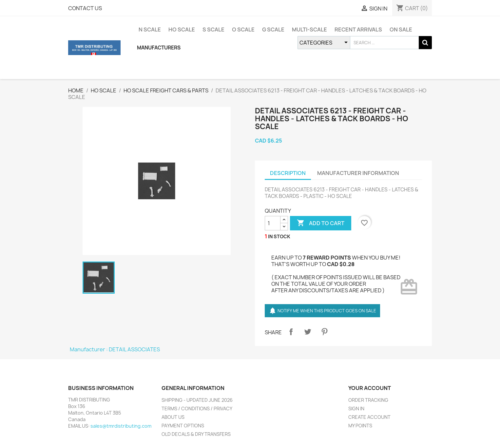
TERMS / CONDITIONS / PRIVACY (197, 409)
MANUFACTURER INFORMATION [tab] (358, 173)
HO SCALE (182, 29)
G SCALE (273, 29)
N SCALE (150, 29)
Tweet (308, 332)
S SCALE (213, 29)
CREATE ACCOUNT (369, 417)
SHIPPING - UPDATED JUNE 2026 (197, 400)
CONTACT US (85, 8)
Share (291, 332)
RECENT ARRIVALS (358, 29)
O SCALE (243, 29)
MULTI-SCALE (309, 29)
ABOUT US (173, 417)
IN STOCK (279, 236)
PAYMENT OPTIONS (183, 426)
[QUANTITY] (273, 223)
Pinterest (324, 332)
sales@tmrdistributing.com (121, 426)
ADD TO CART (321, 223)
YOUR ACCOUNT (370, 388)
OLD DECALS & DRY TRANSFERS (196, 434)
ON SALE (401, 29)
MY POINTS (360, 426)
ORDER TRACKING (368, 400)
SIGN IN (356, 409)
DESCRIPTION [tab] (288, 173)
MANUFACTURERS (159, 48)
